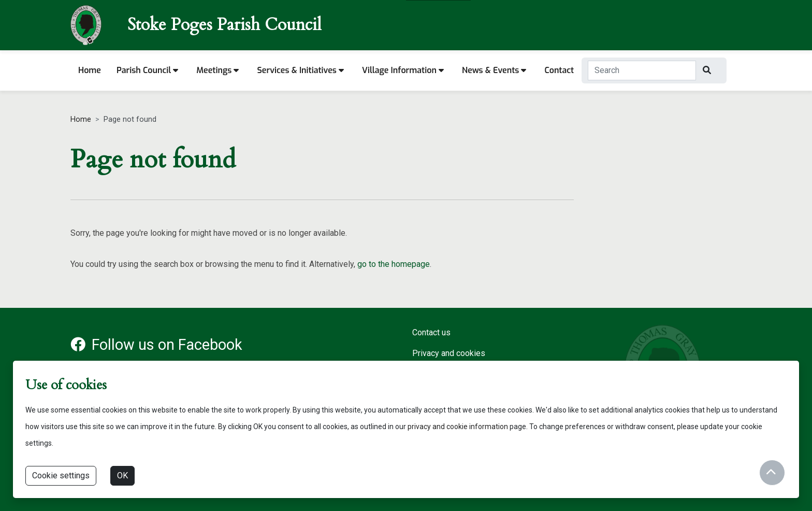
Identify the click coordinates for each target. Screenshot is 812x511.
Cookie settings (61, 475)
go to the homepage (394, 264)
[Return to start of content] (771, 472)
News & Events (494, 70)
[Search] (708, 70)
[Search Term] (642, 70)
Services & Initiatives (300, 70)
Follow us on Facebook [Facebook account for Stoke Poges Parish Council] (156, 345)
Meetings (218, 70)
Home (90, 70)
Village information (403, 70)
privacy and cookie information (458, 427)
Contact (559, 70)
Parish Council (147, 70)
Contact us (431, 332)
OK (122, 475)
